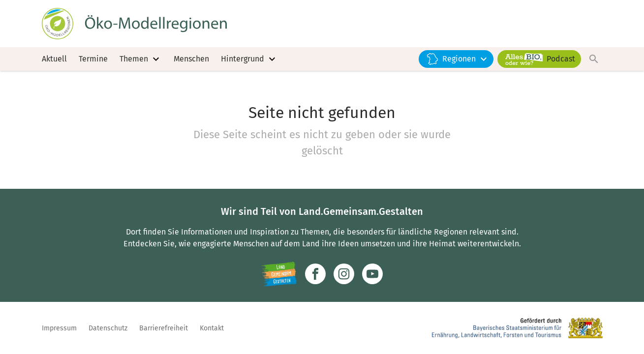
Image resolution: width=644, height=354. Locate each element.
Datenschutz (108, 328)
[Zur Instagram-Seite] (344, 274)
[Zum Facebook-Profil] (315, 274)
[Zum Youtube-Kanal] (372, 274)
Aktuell (54, 59)
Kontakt (212, 328)
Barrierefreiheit (164, 328)
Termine (93, 59)
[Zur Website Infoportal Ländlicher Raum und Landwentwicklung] (279, 274)
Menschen (191, 59)
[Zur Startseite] (134, 24)
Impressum (59, 328)
